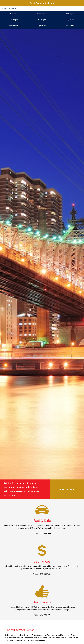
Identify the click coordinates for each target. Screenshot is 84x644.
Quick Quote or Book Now (42, 3)
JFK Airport (42, 20)
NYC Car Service (10, 9)
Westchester (14, 26)
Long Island (70, 20)
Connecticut (70, 26)
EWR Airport (70, 14)
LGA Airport (14, 20)
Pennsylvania (42, 14)
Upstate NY (42, 26)
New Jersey (14, 14)
